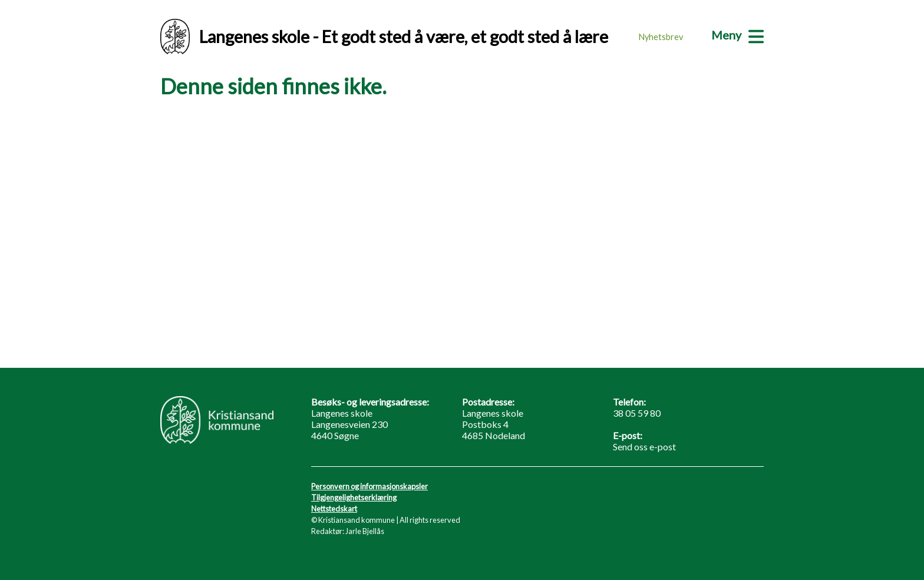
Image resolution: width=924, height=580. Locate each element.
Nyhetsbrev (661, 37)
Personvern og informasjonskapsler (369, 486)
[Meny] (737, 35)
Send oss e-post (644, 446)
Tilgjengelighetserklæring (354, 497)
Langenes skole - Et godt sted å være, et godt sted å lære (384, 37)
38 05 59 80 (637, 413)
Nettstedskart (334, 509)
